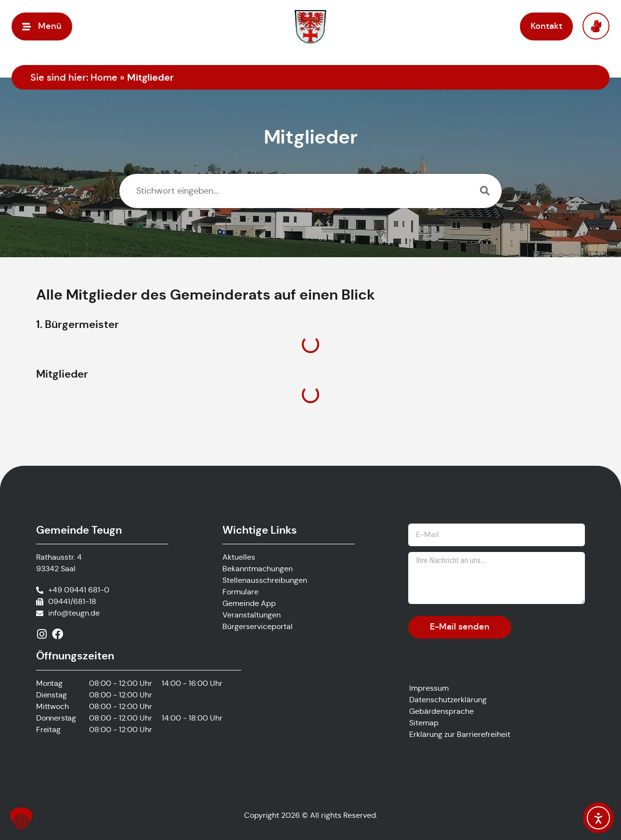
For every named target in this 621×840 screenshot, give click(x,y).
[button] (42, 26)
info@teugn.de (74, 613)
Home (104, 78)
